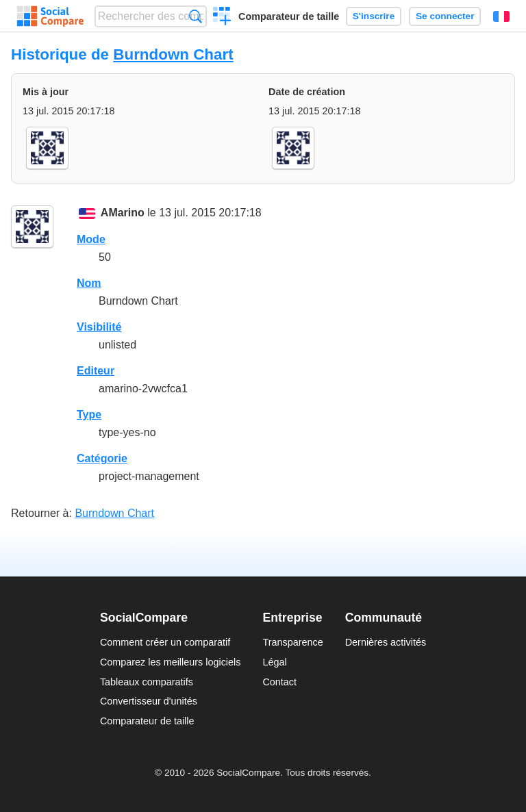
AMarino (123, 213)
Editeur (96, 371)
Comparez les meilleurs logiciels (171, 662)
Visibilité (99, 327)
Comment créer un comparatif (165, 642)
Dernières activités (386, 642)
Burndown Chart (173, 54)
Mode (91, 239)
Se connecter (445, 16)
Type (89, 415)
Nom (89, 283)
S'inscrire (374, 16)
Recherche (196, 16)
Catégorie (102, 458)
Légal (274, 662)
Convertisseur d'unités (149, 701)
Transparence (292, 642)
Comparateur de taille (289, 16)
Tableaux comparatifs (147, 682)
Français (501, 16)
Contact (279, 682)
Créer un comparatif (222, 18)
